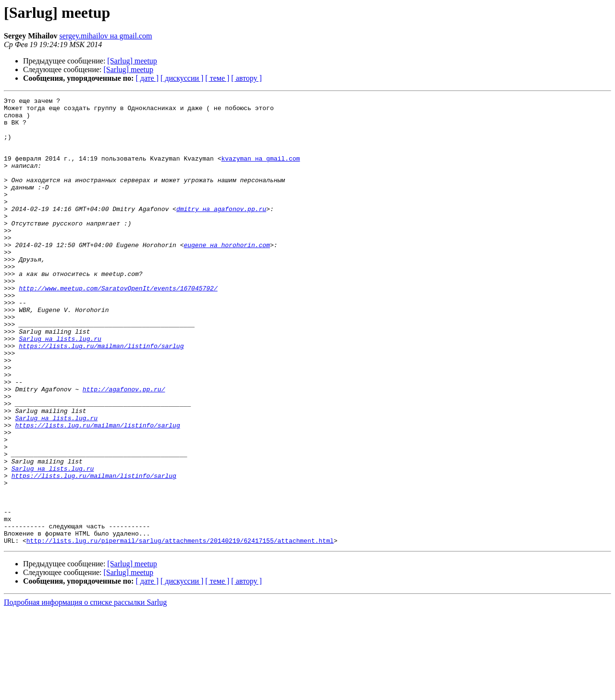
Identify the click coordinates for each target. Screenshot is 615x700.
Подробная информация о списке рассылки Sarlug (85, 692)
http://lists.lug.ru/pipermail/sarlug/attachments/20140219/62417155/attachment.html (180, 630)
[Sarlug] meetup (132, 61)
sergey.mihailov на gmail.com (106, 36)
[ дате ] (147, 78)
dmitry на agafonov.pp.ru (221, 232)
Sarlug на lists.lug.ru (60, 387)
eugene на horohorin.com (227, 275)
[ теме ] (217, 78)
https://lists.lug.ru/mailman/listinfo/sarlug (101, 396)
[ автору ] (246, 78)
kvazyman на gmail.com (260, 171)
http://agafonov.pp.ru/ (124, 448)
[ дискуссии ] (182, 78)
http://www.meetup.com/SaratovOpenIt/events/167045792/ (118, 327)
